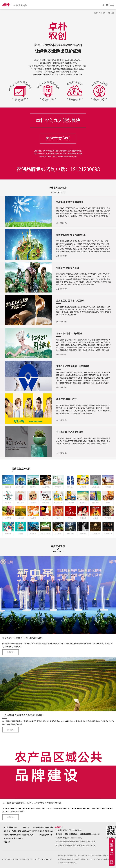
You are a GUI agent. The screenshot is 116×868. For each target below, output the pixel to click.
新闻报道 (43, 835)
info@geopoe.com (74, 838)
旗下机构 (7, 838)
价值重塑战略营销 (17, 838)
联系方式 (49, 831)
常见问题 (7, 842)
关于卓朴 (7, 827)
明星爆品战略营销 (17, 835)
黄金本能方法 (28, 831)
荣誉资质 (7, 835)
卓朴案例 (36, 827)
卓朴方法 (26, 827)
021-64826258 (71, 834)
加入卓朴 (49, 835)
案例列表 (36, 831)
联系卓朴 (49, 827)
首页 (95, 13)
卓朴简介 (7, 831)
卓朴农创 (111, 13)
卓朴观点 (102, 13)
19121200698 (86, 834)
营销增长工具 (28, 835)
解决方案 (13, 827)
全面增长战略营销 (17, 831)
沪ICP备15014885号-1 (45, 859)
